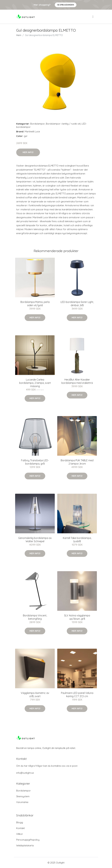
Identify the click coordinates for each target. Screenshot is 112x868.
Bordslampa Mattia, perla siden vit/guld (35, 304)
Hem (19, 35)
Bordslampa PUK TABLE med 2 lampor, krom (77, 462)
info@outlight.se (25, 773)
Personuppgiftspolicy (28, 840)
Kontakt (21, 828)
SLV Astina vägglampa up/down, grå (77, 617)
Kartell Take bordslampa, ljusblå (77, 540)
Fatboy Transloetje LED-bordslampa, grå (35, 462)
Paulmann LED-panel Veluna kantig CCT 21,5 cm (77, 695)
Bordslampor (38, 124)
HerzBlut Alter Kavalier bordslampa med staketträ (77, 381)
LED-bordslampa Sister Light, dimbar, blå (77, 304)
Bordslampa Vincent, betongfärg (35, 617)
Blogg (20, 822)
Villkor (20, 834)
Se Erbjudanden (66, 5)
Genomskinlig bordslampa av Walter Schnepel (35, 540)
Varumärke (22, 802)
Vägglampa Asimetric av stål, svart (35, 695)
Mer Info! (28, 152)
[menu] (93, 17)
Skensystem (23, 796)
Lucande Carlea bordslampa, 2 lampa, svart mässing (35, 383)
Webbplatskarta (25, 845)
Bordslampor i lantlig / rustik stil (63, 124)
